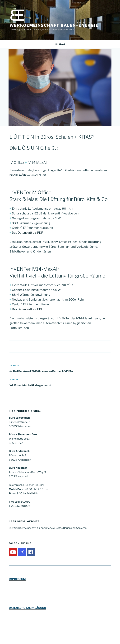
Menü (60, 44)
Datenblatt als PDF (30, 233)
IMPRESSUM (17, 579)
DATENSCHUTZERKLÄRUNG (27, 608)
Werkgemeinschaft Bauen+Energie (54, 25)
